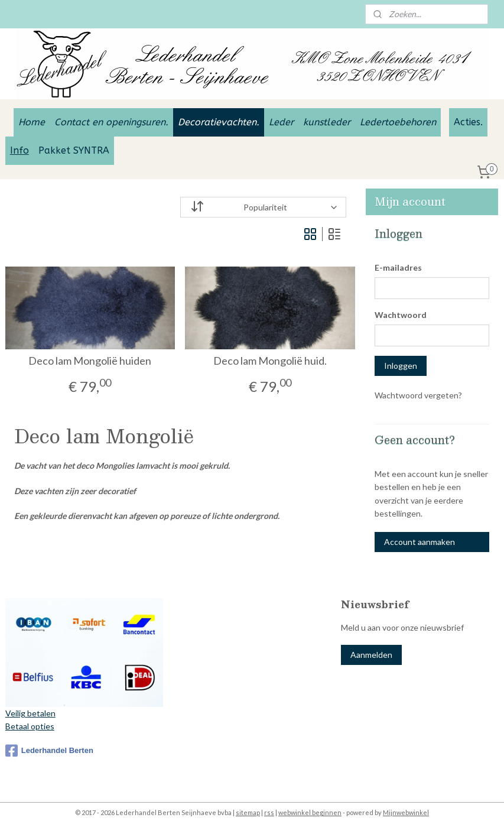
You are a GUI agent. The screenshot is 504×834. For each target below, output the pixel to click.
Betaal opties (30, 726)
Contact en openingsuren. (111, 122)
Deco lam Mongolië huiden (90, 361)
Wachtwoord (401, 315)
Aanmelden (371, 655)
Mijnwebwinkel (406, 812)
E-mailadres (398, 267)
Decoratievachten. (219, 122)
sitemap (248, 812)
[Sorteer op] (263, 207)
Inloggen (401, 366)
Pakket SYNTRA (74, 150)
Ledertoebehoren (398, 122)
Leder (281, 122)
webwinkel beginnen (310, 812)
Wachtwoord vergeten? (418, 395)
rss (269, 812)
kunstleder (327, 122)
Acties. (468, 122)
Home (32, 122)
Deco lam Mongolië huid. (270, 361)
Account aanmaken (420, 542)
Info (19, 150)
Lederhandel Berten (49, 751)
